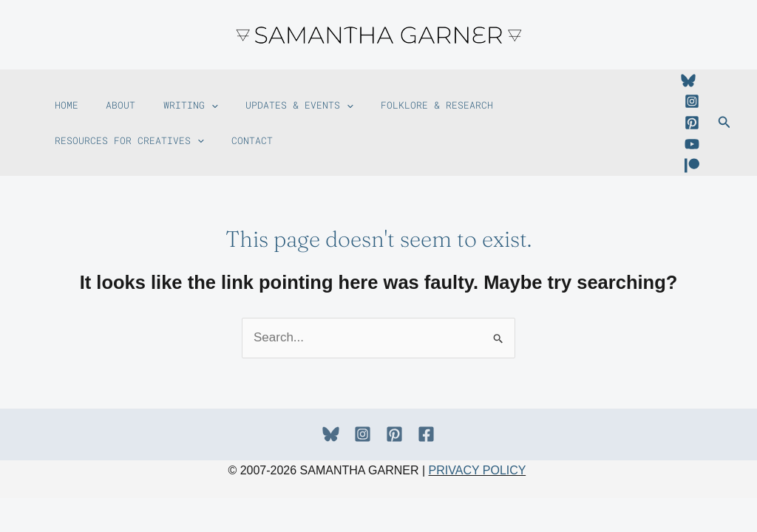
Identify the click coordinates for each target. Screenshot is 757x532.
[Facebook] (426, 434)
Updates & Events (280, 97)
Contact (72, 149)
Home (64, 97)
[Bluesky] (688, 81)
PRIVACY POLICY (478, 470)
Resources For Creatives (566, 97)
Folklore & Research (413, 97)
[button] (197, 97)
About (112, 97)
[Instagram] (692, 101)
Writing (177, 97)
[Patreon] (692, 166)
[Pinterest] (692, 123)
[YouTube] (692, 144)
